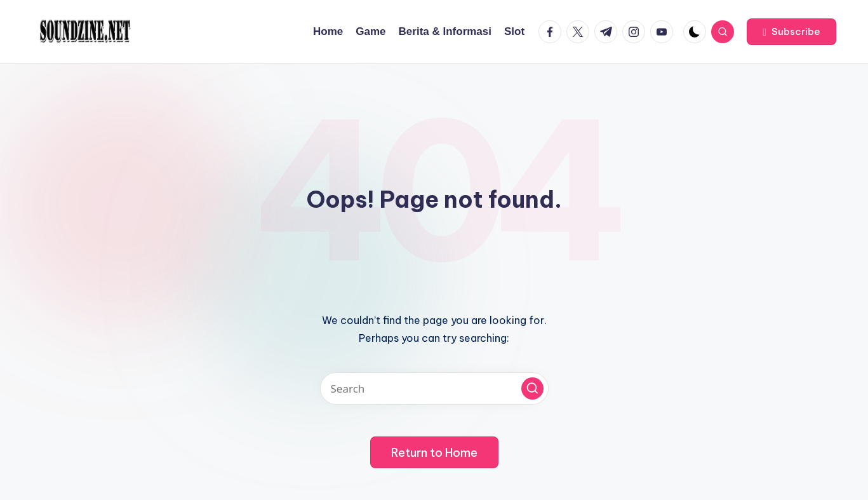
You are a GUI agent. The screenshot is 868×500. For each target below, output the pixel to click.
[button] (791, 32)
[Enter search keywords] (434, 389)
